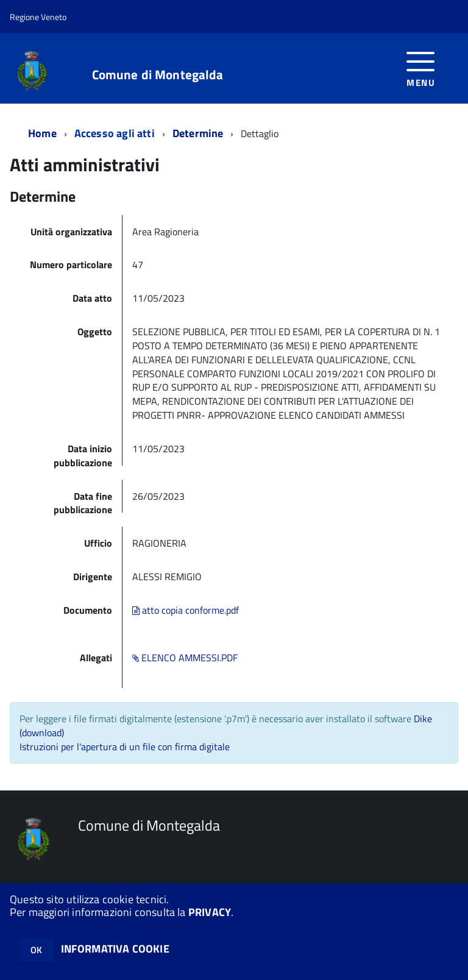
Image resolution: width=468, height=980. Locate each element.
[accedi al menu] (421, 68)
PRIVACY (210, 912)
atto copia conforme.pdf (186, 610)
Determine (198, 133)
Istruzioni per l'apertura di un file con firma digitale (125, 747)
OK (36, 950)
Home (42, 133)
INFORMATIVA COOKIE (115, 949)
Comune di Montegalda (158, 75)
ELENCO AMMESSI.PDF (185, 658)
